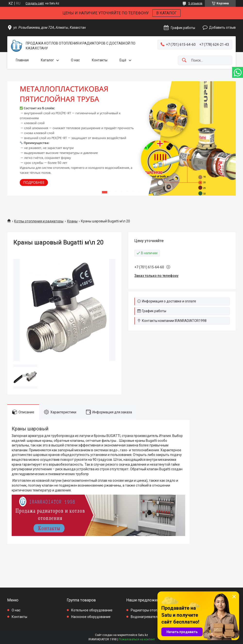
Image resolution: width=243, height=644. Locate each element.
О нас (75, 60)
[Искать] (184, 60)
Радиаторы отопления (149, 610)
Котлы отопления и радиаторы (39, 221)
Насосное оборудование (91, 617)
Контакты (100, 60)
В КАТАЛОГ (166, 13)
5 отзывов (195, 3)
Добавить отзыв (222, 27)
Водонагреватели (145, 617)
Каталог (47, 60)
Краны (72, 221)
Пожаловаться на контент (137, 639)
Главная (22, 60)
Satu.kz (143, 635)
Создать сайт (35, 3)
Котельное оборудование (92, 610)
